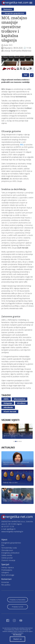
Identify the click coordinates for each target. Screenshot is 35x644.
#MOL (6, 399)
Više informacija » (17, 635)
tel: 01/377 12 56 (8, 526)
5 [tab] (21, 441)
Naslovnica (8, 9)
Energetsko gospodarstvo (14, 13)
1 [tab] (14, 441)
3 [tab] (18, 441)
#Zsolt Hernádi (10, 411)
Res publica (6, 585)
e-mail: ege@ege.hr (8, 529)
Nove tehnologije (8, 575)
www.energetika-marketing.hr (12, 532)
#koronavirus (20, 399)
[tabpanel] (17, 64)
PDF (26, 75)
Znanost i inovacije (8, 560)
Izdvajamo (5, 572)
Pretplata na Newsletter (18, 600)
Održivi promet (7, 558)
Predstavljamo (7, 570)
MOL (22, 145)
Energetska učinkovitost (10, 553)
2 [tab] (16, 441)
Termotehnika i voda (9, 548)
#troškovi (21, 403)
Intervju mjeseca (8, 567)
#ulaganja (8, 403)
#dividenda (8, 407)
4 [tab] (19, 441)
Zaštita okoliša (7, 555)
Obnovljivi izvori (7, 550)
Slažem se (17, 639)
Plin (3, 545)
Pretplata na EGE (17, 607)
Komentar (5, 582)
